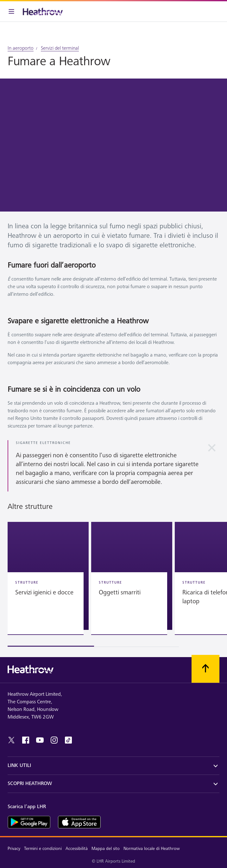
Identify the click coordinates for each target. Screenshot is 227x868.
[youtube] (40, 740)
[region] (113, 584)
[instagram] (54, 740)
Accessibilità (77, 849)
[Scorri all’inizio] (205, 669)
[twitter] (11, 740)
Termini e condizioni (43, 849)
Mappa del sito (106, 849)
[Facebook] (26, 740)
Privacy (14, 849)
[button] (48, 576)
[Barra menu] (11, 11)
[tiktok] (68, 740)
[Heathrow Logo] (43, 11)
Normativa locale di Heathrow (152, 849)
